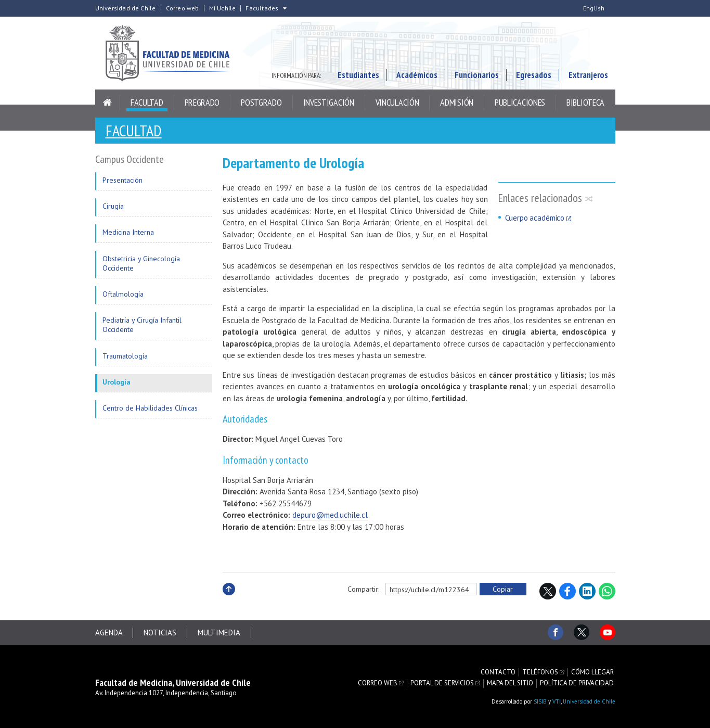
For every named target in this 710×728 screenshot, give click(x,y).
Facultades (262, 8)
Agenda (109, 633)
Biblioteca (585, 102)
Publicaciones (520, 102)
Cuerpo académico (535, 218)
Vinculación (397, 102)
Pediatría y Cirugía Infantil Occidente (142, 325)
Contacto (498, 672)
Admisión (457, 102)
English (594, 8)
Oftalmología (123, 294)
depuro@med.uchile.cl (330, 515)
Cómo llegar (592, 672)
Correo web (183, 8)
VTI (557, 701)
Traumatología (125, 356)
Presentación (122, 180)
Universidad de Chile (126, 8)
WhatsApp (607, 591)
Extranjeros (588, 75)
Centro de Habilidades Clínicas (150, 408)
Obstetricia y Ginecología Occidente (141, 263)
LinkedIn (587, 591)
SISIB (540, 701)
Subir (229, 600)
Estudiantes (358, 75)
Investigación (329, 102)
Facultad (147, 102)
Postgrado (261, 102)
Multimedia (220, 633)
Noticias (160, 633)
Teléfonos (540, 672)
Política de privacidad (577, 683)
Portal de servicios (442, 683)
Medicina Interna (128, 232)
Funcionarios (477, 75)
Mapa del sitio (510, 683)
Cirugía (113, 206)
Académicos (417, 75)
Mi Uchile (223, 8)
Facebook (567, 591)
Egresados (534, 75)
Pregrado (202, 102)
